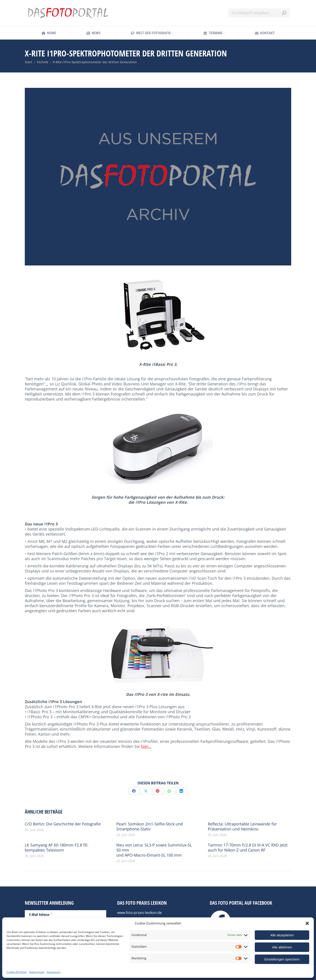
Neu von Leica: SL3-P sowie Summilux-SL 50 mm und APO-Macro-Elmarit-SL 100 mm (154, 850)
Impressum (53, 972)
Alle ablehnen (282, 947)
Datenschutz (37, 972)
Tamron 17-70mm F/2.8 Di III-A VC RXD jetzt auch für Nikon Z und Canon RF (248, 848)
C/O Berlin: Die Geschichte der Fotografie (63, 824)
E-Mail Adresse (41, 914)
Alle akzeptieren (282, 935)
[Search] (259, 13)
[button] (307, 923)
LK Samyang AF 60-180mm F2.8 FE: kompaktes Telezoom (57, 848)
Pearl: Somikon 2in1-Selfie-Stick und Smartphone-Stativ (150, 827)
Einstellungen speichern (282, 959)
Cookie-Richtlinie (17, 972)
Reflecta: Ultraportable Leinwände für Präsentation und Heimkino (242, 827)
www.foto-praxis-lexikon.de (139, 913)
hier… (146, 746)
